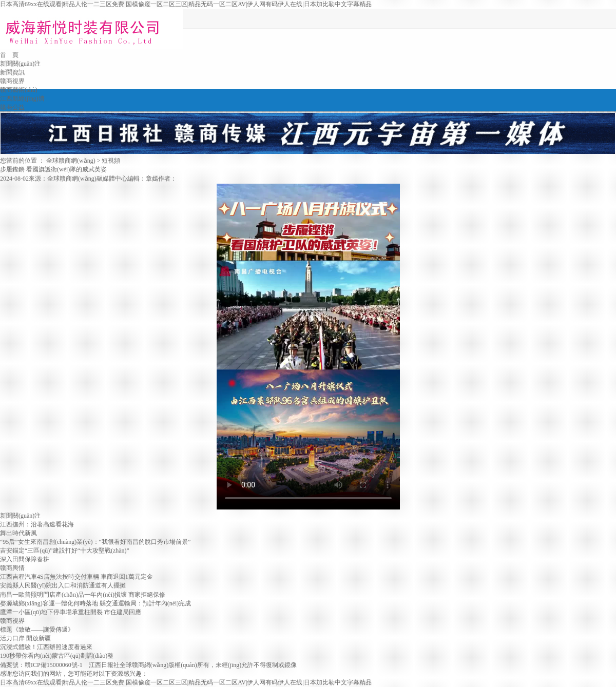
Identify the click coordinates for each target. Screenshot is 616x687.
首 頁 (9, 55)
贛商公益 (12, 107)
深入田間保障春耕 (25, 559)
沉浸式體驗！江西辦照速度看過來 (46, 647)
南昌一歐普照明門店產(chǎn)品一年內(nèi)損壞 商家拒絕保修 (83, 595)
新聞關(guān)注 (20, 64)
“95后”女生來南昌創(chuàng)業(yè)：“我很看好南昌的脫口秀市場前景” (95, 542)
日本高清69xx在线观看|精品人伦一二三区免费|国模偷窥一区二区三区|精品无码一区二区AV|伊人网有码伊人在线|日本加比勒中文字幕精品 (186, 4)
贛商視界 (12, 81)
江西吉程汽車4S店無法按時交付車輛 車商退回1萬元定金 (76, 577)
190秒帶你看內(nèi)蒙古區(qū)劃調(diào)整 (57, 656)
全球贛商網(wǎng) (71, 161)
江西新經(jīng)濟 (22, 99)
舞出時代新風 (18, 533)
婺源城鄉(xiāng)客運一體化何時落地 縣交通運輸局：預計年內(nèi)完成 (95, 603)
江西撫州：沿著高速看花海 (37, 524)
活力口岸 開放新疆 (25, 638)
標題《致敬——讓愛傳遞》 (37, 630)
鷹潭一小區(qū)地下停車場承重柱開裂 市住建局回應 (71, 612)
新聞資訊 (12, 72)
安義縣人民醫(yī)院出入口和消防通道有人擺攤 (63, 585)
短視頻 (111, 161)
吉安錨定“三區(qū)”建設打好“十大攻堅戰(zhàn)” (65, 551)
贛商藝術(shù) (19, 90)
